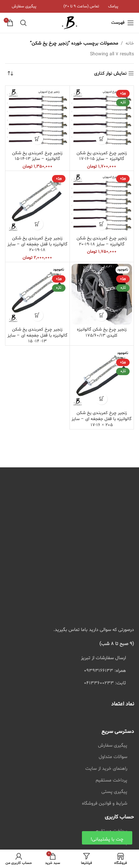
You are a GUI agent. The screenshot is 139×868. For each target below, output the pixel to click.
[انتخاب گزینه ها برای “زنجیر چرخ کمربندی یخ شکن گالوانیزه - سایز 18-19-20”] (102, 224)
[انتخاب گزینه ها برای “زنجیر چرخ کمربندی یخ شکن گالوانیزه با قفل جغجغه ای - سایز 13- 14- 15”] (37, 315)
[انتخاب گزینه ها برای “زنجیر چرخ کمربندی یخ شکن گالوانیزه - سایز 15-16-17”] (102, 139)
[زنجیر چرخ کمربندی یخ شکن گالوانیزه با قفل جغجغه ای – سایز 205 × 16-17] (102, 378)
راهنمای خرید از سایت (106, 769)
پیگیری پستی (114, 792)
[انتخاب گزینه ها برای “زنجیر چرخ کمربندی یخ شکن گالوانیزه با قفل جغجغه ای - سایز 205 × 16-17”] (102, 399)
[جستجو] (24, 23)
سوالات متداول (113, 757)
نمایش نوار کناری (110, 74)
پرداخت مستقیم (111, 780)
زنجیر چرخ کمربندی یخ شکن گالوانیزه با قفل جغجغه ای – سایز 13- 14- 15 (37, 335)
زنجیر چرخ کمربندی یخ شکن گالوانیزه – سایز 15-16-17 (102, 156)
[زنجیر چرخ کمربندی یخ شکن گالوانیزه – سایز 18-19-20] (102, 203)
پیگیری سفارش (113, 745)
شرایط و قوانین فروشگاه (105, 803)
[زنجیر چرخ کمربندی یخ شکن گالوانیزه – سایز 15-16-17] (102, 118)
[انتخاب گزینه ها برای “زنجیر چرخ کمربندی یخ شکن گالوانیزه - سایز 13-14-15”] (37, 139)
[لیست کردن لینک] (69, 671)
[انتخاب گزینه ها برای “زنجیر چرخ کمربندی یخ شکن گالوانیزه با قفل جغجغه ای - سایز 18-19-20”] (37, 224)
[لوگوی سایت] (69, 23)
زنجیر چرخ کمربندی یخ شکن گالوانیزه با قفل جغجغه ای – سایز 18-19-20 (37, 244)
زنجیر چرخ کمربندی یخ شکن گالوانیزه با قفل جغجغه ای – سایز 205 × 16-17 (102, 419)
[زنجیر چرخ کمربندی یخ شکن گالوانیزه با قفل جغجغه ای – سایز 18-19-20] (37, 203)
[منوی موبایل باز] (123, 23)
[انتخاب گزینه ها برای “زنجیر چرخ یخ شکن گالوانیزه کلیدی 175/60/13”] (102, 315)
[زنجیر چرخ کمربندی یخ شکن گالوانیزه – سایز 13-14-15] (37, 118)
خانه (130, 43)
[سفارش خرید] (10, 74)
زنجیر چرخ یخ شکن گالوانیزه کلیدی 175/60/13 (102, 333)
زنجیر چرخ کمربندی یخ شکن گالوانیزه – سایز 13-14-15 (37, 156)
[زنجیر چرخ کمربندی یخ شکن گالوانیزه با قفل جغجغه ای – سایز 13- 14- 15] (37, 294)
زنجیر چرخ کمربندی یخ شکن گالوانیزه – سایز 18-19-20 (102, 241)
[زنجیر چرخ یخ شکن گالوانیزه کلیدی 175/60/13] (102, 294)
